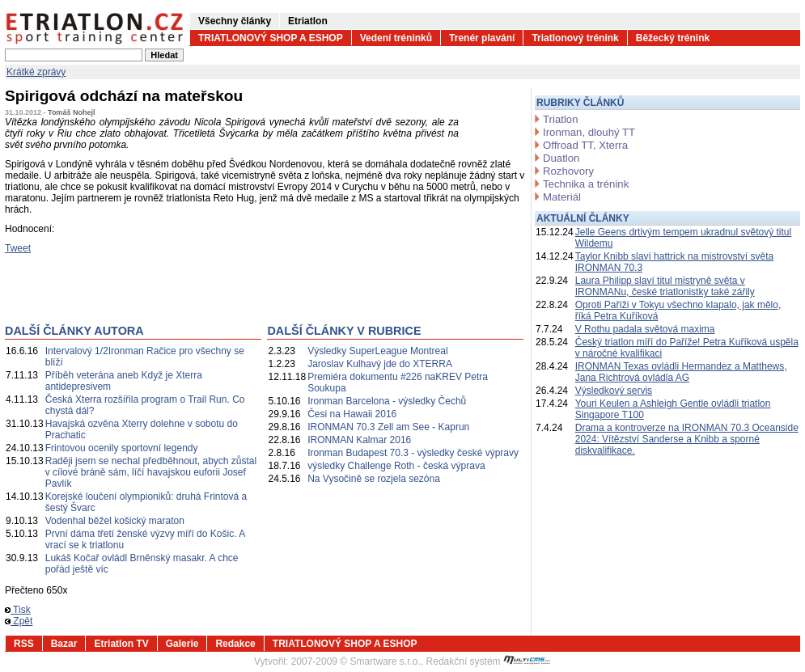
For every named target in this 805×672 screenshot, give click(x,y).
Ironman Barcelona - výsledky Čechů (387, 401)
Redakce (235, 644)
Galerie (182, 644)
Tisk (18, 610)
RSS (24, 644)
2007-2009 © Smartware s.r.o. (356, 661)
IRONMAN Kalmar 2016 (359, 440)
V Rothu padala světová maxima (645, 329)
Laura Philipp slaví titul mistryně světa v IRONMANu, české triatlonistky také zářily (665, 286)
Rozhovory (568, 171)
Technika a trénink (586, 184)
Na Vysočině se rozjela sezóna (374, 479)
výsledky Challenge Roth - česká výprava (396, 466)
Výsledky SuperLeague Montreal (377, 351)
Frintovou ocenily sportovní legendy (122, 448)
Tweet (18, 248)
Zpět (19, 621)
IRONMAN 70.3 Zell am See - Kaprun (388, 427)
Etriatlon (308, 21)
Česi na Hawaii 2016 (352, 414)
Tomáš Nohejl (71, 112)
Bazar (64, 644)
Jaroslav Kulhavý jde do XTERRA (380, 364)
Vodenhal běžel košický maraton (115, 521)
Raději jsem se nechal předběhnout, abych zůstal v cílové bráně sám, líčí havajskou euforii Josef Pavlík (151, 472)
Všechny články (235, 21)
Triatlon (560, 119)
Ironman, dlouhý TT (589, 132)
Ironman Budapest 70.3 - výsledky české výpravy (413, 453)
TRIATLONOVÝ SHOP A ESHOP (271, 38)
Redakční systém (489, 661)
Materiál (562, 197)
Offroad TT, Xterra (585, 145)
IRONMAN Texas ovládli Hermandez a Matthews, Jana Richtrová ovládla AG (681, 372)
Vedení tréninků (396, 38)
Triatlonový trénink (575, 38)
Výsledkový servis (614, 391)
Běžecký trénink (673, 38)
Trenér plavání (482, 38)
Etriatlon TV (121, 644)
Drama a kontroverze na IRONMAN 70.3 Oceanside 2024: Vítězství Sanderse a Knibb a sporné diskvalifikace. (687, 439)
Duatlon (561, 158)
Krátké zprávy (36, 72)
